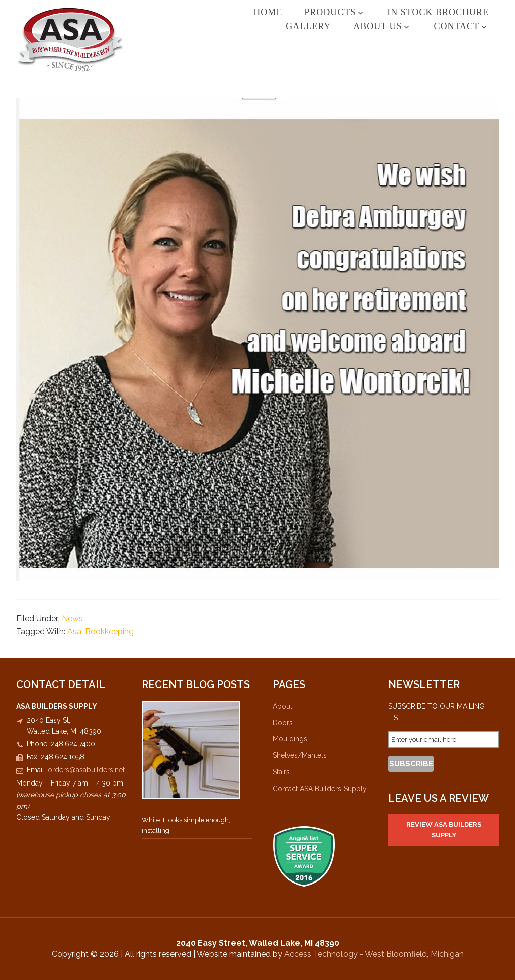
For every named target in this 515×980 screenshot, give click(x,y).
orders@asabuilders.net (86, 770)
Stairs (281, 772)
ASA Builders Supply (92, 39)
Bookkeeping (109, 631)
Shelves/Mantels (300, 755)
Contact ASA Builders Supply (320, 789)
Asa (74, 631)
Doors (283, 723)
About (282, 706)
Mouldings (290, 739)
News (72, 618)
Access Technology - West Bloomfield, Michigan (374, 954)
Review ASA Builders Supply (444, 830)
